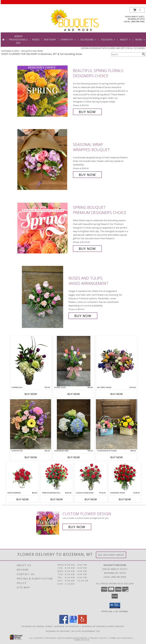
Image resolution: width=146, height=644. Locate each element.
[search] (144, 54)
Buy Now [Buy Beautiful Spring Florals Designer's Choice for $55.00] (87, 112)
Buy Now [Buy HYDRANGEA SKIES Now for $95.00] (74, 457)
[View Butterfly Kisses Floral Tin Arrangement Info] (117, 361)
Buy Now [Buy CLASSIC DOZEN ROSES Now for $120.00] (91, 499)
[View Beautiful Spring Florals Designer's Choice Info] (44, 91)
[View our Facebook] (64, 623)
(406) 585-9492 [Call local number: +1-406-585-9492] (138, 21)
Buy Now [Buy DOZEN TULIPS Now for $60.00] (74, 394)
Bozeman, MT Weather (58, 631)
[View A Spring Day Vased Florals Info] (31, 361)
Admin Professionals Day (18, 40)
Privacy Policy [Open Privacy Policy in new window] (98, 638)
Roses (36, 40)
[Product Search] (126, 54)
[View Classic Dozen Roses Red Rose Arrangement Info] (91, 477)
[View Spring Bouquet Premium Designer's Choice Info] (44, 228)
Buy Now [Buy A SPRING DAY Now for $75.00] (31, 394)
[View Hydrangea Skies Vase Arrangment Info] (74, 424)
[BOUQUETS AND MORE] (75, 20)
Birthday (50, 40)
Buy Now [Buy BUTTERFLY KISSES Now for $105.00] (117, 394)
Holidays (108, 40)
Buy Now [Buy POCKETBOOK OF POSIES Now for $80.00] (117, 457)
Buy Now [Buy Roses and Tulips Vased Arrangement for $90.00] (83, 316)
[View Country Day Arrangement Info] (31, 424)
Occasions (89, 40)
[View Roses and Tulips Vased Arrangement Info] (45, 297)
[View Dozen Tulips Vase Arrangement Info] (74, 361)
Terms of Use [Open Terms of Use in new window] (82, 640)
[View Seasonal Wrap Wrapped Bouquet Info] (44, 160)
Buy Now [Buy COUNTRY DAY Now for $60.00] (31, 457)
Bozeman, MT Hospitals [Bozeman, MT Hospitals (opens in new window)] (67, 626)
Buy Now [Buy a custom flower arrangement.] (77, 527)
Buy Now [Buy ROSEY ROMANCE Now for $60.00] (22, 499)
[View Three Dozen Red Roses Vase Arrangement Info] (57, 477)
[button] (137, 10)
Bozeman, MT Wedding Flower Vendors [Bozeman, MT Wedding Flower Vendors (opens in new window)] (103, 626)
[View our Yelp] (82, 623)
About (126, 40)
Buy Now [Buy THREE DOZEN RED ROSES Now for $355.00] (57, 499)
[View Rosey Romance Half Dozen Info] (22, 477)
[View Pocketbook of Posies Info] (117, 424)
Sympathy (68, 40)
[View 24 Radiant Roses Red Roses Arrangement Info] (125, 477)
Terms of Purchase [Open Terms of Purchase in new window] (121, 638)
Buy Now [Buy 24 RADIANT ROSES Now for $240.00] (125, 499)
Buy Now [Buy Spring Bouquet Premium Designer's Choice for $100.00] (87, 249)
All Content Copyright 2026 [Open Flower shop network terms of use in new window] (46, 638)
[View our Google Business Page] (73, 623)
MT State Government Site (86, 631)
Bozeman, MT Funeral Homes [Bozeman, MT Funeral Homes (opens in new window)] (37, 626)
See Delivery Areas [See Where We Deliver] (111, 555)
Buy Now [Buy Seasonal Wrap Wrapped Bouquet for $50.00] (87, 175)
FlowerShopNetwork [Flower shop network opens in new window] (75, 638)
